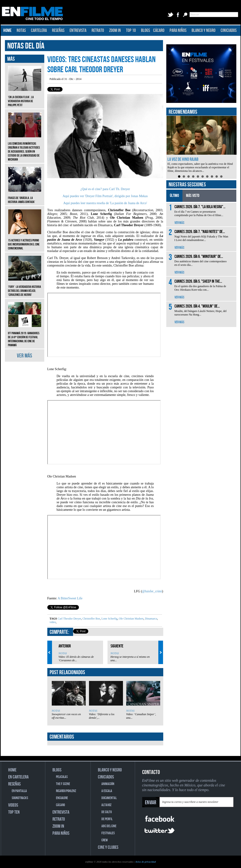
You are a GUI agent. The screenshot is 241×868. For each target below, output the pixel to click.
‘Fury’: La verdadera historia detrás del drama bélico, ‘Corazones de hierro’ (25, 287)
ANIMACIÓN (108, 784)
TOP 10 (131, 30)
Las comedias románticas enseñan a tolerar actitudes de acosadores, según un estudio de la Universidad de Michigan (25, 148)
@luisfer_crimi (152, 591)
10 (221, 177)
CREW (105, 840)
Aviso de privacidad (145, 862)
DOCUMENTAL (109, 798)
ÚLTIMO (174, 196)
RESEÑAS (58, 30)
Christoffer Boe (91, 619)
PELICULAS (62, 777)
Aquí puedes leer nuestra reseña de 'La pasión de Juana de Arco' (105, 203)
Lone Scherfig (109, 619)
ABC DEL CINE (109, 826)
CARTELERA (39, 30)
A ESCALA (107, 791)
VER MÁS (24, 356)
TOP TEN (14, 812)
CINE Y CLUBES (108, 847)
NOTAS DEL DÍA (26, 46)
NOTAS (21, 30)
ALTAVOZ (106, 805)
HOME (7, 30)
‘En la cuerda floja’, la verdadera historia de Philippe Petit (25, 98)
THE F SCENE (63, 784)
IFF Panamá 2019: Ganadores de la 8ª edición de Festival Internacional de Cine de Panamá (25, 336)
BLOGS (145, 30)
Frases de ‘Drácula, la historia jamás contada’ (25, 196)
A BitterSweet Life (70, 598)
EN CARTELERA (18, 777)
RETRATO (98, 30)
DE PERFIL (107, 819)
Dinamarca (151, 619)
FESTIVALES (108, 833)
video (53, 622)
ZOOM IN (115, 30)
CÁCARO (159, 30)
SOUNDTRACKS (20, 798)
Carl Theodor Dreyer (69, 619)
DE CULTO (107, 812)
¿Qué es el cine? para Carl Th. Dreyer (105, 189)
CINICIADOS (229, 30)
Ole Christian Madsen (131, 619)
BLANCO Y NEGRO (204, 30)
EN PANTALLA (19, 791)
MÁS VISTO (193, 196)
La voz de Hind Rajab (183, 159)
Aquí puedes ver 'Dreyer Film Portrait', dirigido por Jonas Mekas (105, 196)
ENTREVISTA (78, 30)
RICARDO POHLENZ (66, 791)
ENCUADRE (62, 798)
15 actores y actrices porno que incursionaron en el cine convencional (25, 241)
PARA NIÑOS (178, 30)
